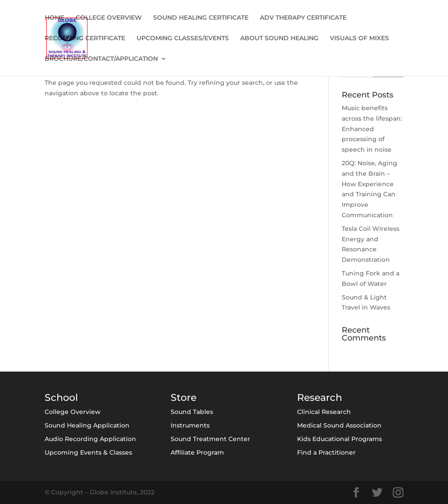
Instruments (190, 425)
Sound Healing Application (87, 425)
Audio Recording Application (90, 439)
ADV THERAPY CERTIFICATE (303, 18)
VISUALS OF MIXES (359, 38)
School (61, 398)
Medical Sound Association (339, 425)
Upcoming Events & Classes (88, 452)
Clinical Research (324, 412)
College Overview (73, 412)
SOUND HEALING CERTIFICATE (201, 18)
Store (184, 398)
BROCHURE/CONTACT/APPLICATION (101, 59)
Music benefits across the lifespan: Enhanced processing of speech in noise (372, 129)
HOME (54, 18)
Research (320, 398)
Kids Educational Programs (339, 439)
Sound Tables (192, 412)
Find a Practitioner (326, 452)
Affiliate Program (197, 452)
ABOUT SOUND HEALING (279, 38)
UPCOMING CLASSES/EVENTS (183, 38)
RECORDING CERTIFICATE (85, 38)
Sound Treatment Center (210, 439)
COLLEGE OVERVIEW (109, 18)
